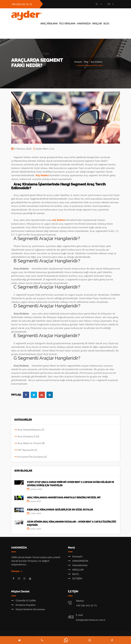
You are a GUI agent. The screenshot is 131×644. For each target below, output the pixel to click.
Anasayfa (78, 62)
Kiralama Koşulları (23, 605)
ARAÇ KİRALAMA (49, 24)
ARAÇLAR (97, 24)
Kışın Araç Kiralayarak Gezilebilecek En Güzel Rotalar (60, 510)
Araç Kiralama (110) (28, 436)
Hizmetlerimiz (78, 565)
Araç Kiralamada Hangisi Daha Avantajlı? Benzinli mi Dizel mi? (64, 498)
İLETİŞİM (45, 54)
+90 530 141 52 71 (22, 4)
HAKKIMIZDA (84, 24)
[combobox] (99, 5)
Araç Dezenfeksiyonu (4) (31, 430)
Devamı (17, 571)
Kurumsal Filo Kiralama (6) (32, 457)
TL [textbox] (97, 4)
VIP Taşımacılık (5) (27, 450)
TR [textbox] (109, 4)
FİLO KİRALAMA (67, 24)
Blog (86, 62)
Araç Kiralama (96, 62)
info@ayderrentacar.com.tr (91, 620)
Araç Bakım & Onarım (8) (31, 443)
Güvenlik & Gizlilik (23, 600)
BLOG (106, 24)
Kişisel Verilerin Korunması (28, 609)
